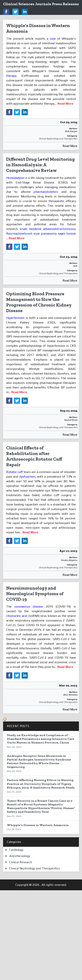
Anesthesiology (20, 856)
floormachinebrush (19, 233)
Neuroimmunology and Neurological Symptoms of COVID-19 (35, 594)
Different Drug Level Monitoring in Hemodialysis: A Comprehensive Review (41, 165)
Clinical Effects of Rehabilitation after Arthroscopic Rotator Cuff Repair (34, 456)
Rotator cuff (15, 472)
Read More (70, 146)
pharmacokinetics (46, 192)
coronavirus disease (29, 607)
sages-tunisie (67, 233)
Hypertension (16, 318)
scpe (37, 233)
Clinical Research (21, 862)
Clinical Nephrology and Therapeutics (58, 139)
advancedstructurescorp (59, 229)
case (53, 39)
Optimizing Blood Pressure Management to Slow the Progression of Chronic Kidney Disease (39, 302)
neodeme (35, 229)
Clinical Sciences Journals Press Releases (41, 4)
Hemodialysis (16, 178)
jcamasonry (49, 233)
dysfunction (27, 477)
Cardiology (16, 850)
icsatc (24, 229)
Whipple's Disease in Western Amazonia (38, 28)
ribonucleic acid (17, 616)
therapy (11, 76)
